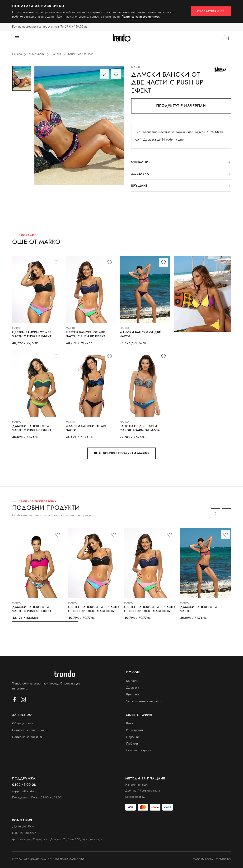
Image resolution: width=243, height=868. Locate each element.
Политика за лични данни (31, 730)
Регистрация (135, 730)
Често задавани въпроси (144, 701)
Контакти (132, 681)
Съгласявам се (211, 11)
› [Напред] (226, 513)
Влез (130, 723)
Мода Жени (37, 54)
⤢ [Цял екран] (105, 74)
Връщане (133, 694)
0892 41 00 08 (24, 785)
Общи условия (23, 723)
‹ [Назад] (215, 513)
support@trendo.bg (25, 791)
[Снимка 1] (22, 78)
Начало (17, 54)
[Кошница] (226, 38)
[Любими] (116, 74)
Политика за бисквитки (28, 737)
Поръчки (133, 737)
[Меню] (17, 38)
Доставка (133, 687)
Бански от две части (81, 54)
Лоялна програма (139, 750)
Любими (132, 743)
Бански (56, 54)
